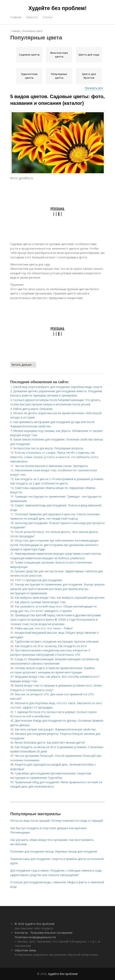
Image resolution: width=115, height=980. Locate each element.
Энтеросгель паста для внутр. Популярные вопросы (48, 448)
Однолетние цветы (29, 76)
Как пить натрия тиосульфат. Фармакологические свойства (55, 729)
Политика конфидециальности (35, 937)
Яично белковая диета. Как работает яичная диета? (50, 743)
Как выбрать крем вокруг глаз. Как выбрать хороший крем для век (60, 598)
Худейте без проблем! (58, 8)
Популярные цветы (59, 76)
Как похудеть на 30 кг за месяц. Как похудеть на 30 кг (51, 646)
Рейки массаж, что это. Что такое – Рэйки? (44, 628)
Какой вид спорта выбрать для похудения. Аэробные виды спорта (58, 387)
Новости (32, 17)
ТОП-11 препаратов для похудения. (39, 580)
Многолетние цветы (59, 55)
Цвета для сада (89, 55)
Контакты (21, 933)
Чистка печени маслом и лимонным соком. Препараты (51, 466)
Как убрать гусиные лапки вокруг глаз (40, 602)
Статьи (48, 17)
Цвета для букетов (89, 76)
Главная (16, 17)
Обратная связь (25, 950)
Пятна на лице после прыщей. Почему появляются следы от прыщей (57, 821)
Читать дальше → (23, 365)
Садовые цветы (29, 55)
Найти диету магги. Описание (33, 409)
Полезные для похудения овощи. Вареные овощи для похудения (54, 851)
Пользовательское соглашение (51, 933)
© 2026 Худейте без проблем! (34, 924)
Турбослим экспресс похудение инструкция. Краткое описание (57, 641)
